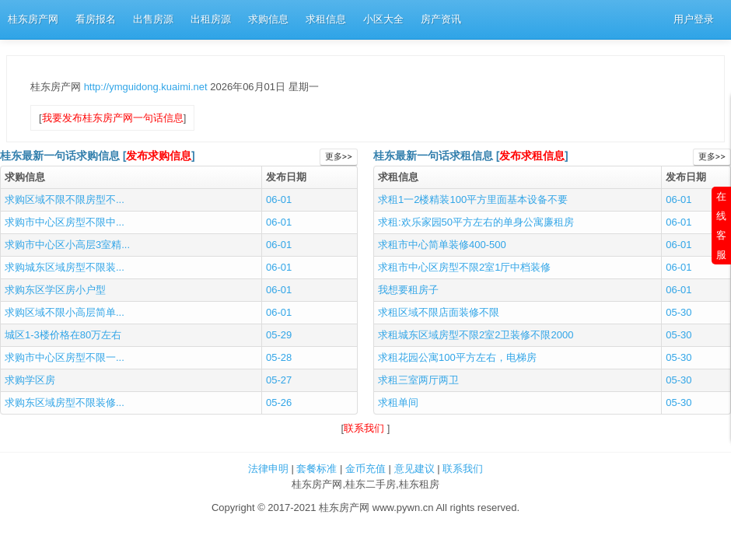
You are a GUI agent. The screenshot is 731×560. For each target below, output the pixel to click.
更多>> (339, 157)
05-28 (279, 357)
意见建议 (414, 469)
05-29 (279, 335)
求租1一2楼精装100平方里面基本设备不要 (473, 199)
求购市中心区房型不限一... (65, 357)
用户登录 (694, 19)
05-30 (679, 312)
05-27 (279, 380)
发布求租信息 (532, 156)
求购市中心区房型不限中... (65, 222)
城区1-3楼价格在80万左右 (63, 335)
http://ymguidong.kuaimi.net (147, 87)
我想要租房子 (408, 290)
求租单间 (398, 402)
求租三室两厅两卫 (418, 380)
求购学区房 (30, 380)
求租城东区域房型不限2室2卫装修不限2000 (476, 335)
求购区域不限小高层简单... (65, 312)
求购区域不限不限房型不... (65, 199)
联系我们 (365, 428)
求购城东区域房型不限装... (65, 267)
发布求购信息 (159, 156)
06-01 (279, 199)
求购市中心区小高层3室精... (67, 245)
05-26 (279, 402)
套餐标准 (317, 469)
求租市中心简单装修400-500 (442, 245)
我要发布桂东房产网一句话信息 (113, 118)
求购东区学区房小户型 (55, 290)
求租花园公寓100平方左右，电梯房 (457, 357)
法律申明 (268, 469)
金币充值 (365, 469)
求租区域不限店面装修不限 (439, 312)
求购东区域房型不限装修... (65, 402)
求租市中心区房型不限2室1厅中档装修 (464, 267)
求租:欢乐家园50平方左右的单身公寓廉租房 (476, 222)
